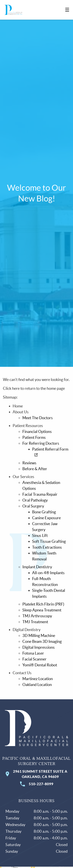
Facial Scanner (34, 659)
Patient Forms (34, 437)
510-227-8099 (37, 784)
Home (18, 406)
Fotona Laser (33, 653)
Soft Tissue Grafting (49, 541)
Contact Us (22, 673)
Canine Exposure (46, 518)
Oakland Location (37, 685)
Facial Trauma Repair (40, 494)
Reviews (29, 463)
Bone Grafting (44, 512)
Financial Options (37, 432)
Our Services (23, 477)
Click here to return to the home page (34, 388)
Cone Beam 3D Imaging (42, 641)
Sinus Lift (40, 536)
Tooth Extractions (47, 547)
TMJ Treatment (35, 622)
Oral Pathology (35, 500)
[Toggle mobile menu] (67, 10)
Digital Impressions (39, 647)
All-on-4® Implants (48, 573)
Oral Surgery (33, 506)
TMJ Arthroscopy (37, 616)
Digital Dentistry (27, 630)
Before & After (35, 469)
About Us (21, 412)
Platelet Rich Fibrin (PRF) (43, 604)
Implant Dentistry (37, 567)
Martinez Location (38, 679)
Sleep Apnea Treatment (42, 610)
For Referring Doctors (41, 443)
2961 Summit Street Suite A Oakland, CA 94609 (36, 774)
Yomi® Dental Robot (40, 665)
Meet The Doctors (38, 418)
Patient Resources (28, 426)
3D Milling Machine (39, 636)
